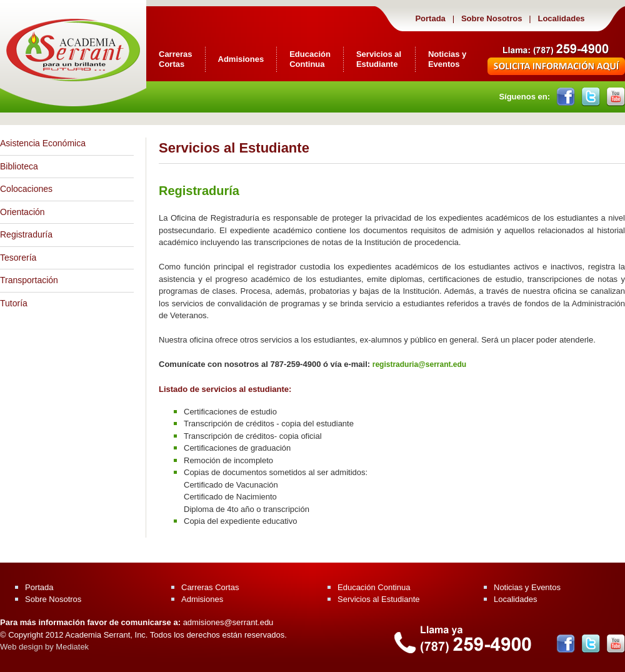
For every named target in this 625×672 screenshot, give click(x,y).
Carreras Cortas (176, 59)
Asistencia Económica (43, 143)
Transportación (29, 280)
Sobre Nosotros (492, 18)
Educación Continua (310, 59)
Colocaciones (26, 189)
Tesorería (18, 258)
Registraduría (26, 234)
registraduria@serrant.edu (419, 364)
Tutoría (14, 303)
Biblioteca (19, 166)
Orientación (22, 212)
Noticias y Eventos (447, 59)
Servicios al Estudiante (379, 59)
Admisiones (241, 59)
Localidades (560, 18)
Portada (430, 18)
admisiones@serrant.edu (228, 622)
